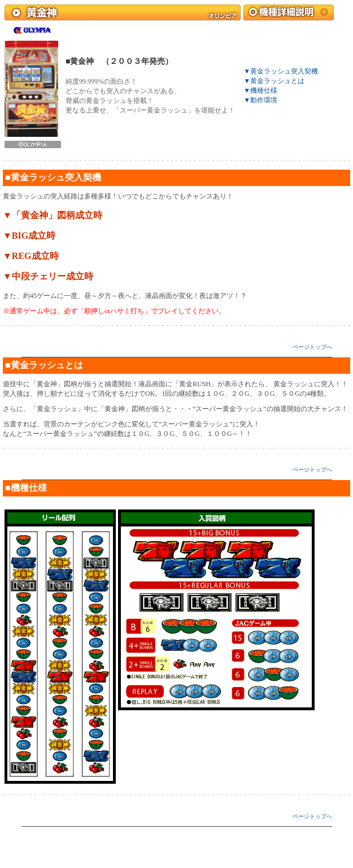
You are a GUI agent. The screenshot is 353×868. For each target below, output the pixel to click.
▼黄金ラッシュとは (274, 81)
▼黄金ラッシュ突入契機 (281, 71)
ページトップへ (312, 347)
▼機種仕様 (260, 90)
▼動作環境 (260, 100)
